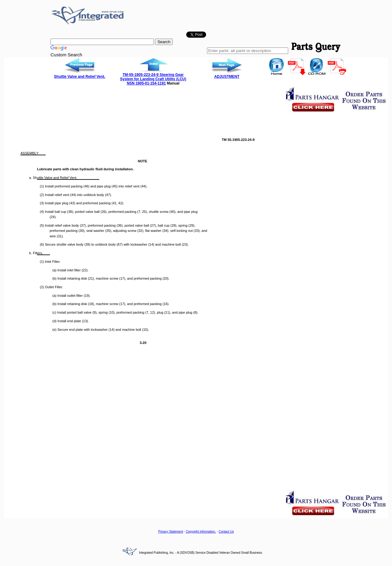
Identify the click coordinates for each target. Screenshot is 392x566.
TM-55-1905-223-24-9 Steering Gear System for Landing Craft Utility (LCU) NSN (153, 79)
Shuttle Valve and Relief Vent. (79, 77)
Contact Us (226, 532)
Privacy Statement (171, 532)
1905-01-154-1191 (151, 83)
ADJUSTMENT (227, 77)
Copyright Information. (201, 532)
